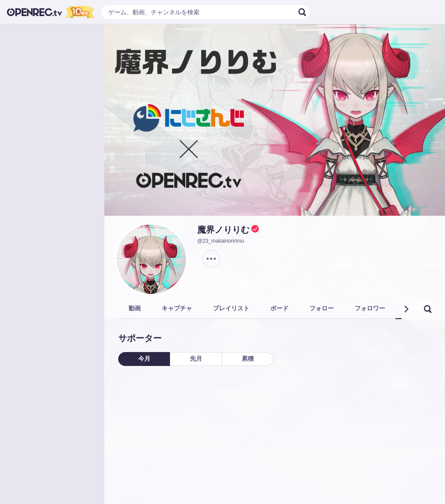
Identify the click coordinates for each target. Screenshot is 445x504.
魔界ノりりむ (223, 230)
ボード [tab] (279, 308)
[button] (406, 309)
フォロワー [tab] (370, 308)
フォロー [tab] (322, 308)
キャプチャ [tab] (177, 308)
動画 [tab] (135, 308)
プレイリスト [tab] (231, 308)
